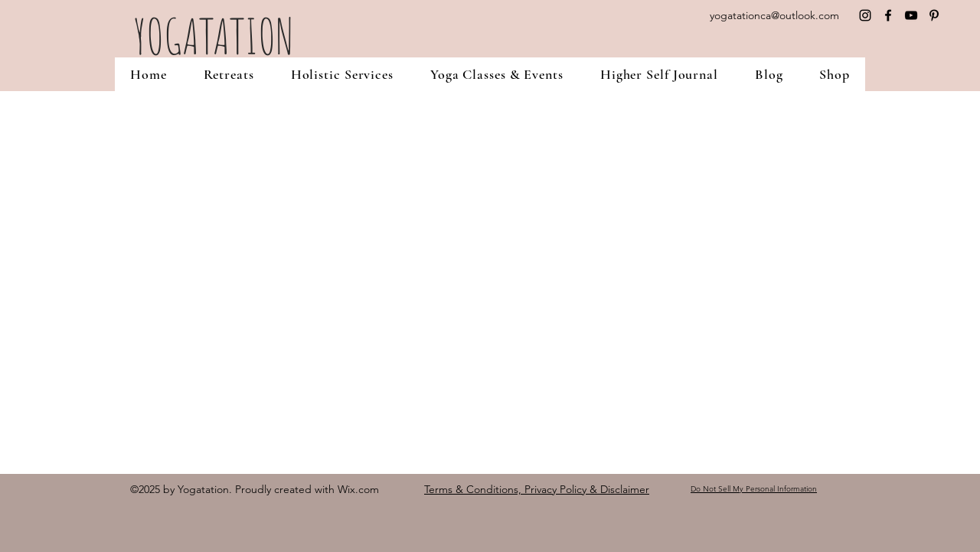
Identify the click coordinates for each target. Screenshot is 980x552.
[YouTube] (911, 15)
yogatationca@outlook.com (774, 15)
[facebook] (888, 15)
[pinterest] (934, 15)
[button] (229, 74)
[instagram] (865, 15)
